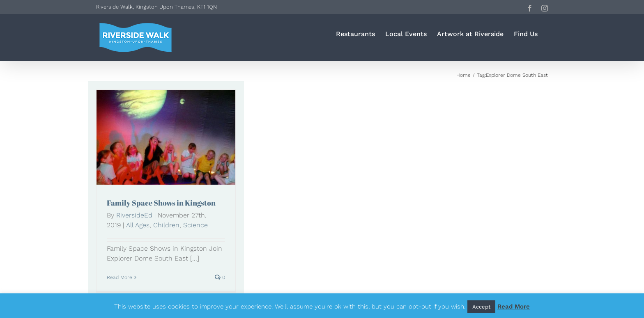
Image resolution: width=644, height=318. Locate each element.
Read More (514, 307)
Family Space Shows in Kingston (161, 203)
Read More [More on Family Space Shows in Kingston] (120, 277)
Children (166, 225)
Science (195, 225)
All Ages (138, 225)
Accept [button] (481, 307)
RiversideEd (134, 215)
